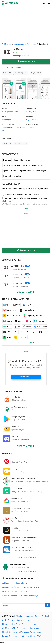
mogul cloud (21, 337)
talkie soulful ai (27, 310)
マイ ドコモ (38, 587)
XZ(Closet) (18, 49)
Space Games (25, 171)
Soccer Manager (40, 171)
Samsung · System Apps (31, 632)
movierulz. (28, 587)
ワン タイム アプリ (28, 591)
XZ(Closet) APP (11, 184)
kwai (16, 305)
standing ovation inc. (21, 56)
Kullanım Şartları (41, 616)
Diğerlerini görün (25, 292)
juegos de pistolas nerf (19, 583)
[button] (44, 3)
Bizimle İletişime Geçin (11, 624)
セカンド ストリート (10, 591)
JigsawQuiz (34, 628)
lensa (43, 332)
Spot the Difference (10, 171)
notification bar (10, 332)
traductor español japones (13, 587)
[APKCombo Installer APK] (26, 566)
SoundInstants (23, 628)
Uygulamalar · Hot (13, 391)
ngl (29, 321)
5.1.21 (10, 112)
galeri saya (34, 596)
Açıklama (7, 73)
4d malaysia (23, 596)
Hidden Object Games (22, 160)
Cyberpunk (7, 176)
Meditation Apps (29, 165)
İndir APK (26, 62)
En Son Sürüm (10, 103)
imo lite (27, 327)
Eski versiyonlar (21, 73)
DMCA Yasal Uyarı (24, 620)
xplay (7, 305)
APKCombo (6, 44)
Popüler (7, 453)
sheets (7, 327)
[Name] (23, 605)
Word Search (19, 176)
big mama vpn (10, 310)
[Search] (48, 605)
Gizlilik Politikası (9, 620)
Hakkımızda (28, 616)
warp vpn (39, 321)
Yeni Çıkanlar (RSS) (33, 636)
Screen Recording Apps (12, 165)
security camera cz (12, 316)
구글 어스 (28, 305)
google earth (40, 327)
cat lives (5, 583)
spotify (7, 337)
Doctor (41, 165)
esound (8, 321)
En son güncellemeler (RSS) (13, 636)
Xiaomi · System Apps (11, 632)
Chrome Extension (29, 624)
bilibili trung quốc (29, 332)
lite (17, 327)
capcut (19, 321)
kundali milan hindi (10, 596)
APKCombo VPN (9, 628)
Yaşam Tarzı (36, 73)
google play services (32, 316)
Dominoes (7, 160)
